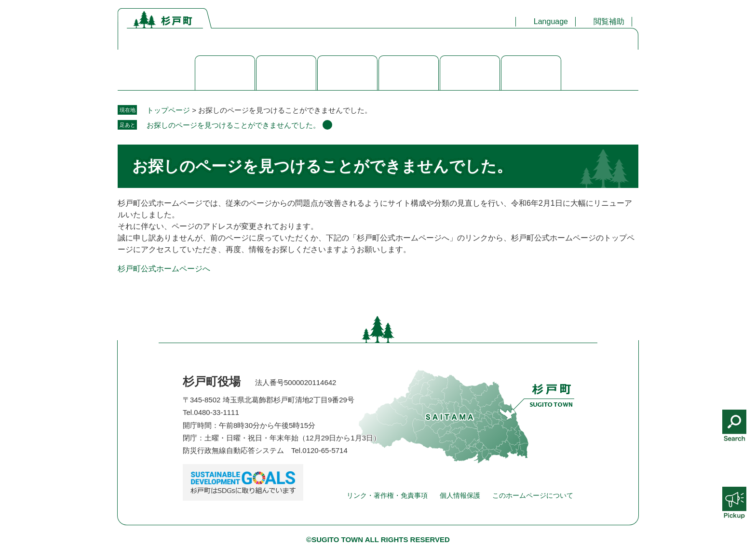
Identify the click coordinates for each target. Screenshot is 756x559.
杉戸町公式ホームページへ (164, 269)
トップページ (168, 110)
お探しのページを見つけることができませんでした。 (233, 125)
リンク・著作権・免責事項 (387, 495)
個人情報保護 (460, 495)
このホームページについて (533, 495)
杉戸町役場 (212, 381)
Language (551, 21)
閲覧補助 (609, 21)
